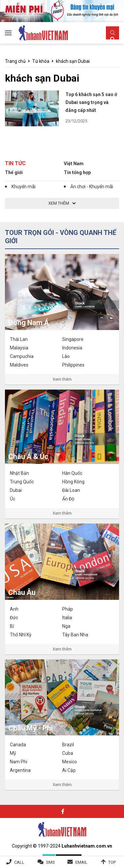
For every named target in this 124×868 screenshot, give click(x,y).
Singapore (73, 339)
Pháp (68, 609)
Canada (18, 745)
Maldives (19, 365)
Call (19, 862)
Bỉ (12, 626)
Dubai (16, 490)
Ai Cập (69, 770)
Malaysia (19, 348)
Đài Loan (71, 490)
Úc (12, 499)
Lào (66, 356)
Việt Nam (74, 164)
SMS (50, 862)
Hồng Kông (73, 482)
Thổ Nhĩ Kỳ (21, 635)
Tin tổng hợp (77, 172)
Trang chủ (15, 61)
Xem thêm (62, 379)
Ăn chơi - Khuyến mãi (92, 187)
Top (112, 862)
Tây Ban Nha (75, 635)
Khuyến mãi (24, 187)
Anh (14, 609)
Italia (67, 618)
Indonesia (72, 348)
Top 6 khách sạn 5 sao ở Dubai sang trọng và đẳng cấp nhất (91, 102)
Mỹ (13, 753)
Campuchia (22, 356)
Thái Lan (19, 339)
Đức (14, 618)
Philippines (73, 365)
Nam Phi (19, 762)
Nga (66, 626)
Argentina (20, 770)
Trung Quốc (22, 482)
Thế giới (14, 172)
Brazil (68, 745)
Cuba (68, 753)
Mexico (70, 762)
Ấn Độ (68, 499)
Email (81, 862)
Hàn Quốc (72, 473)
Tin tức (15, 163)
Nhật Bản (19, 473)
